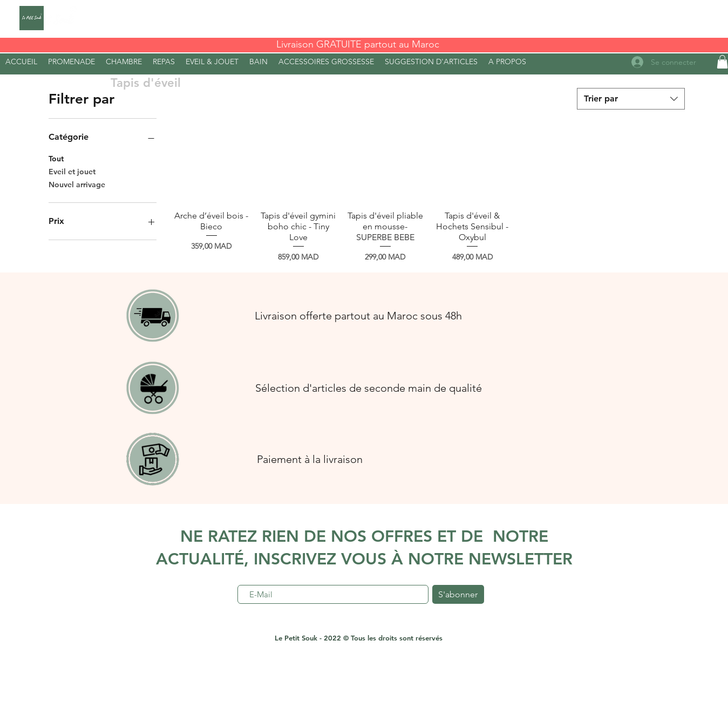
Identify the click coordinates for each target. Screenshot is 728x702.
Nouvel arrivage (77, 184)
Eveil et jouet (72, 171)
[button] (507, 62)
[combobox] (631, 99)
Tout (56, 158)
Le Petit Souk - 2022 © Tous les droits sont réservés (359, 638)
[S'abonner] (458, 594)
